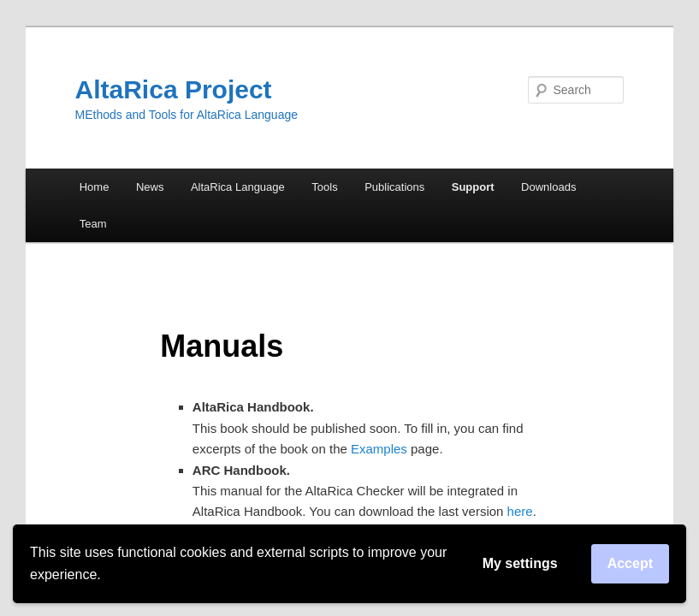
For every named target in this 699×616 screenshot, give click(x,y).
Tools (324, 187)
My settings (520, 563)
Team (93, 224)
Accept (630, 563)
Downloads (548, 187)
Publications (394, 187)
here (520, 511)
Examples (379, 449)
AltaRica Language (238, 187)
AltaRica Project (174, 89)
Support (473, 187)
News (150, 187)
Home (95, 187)
